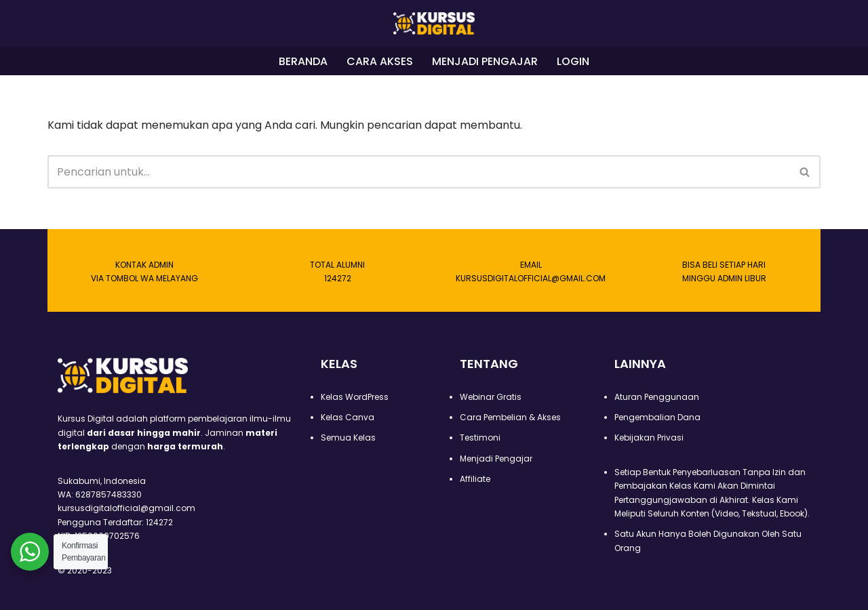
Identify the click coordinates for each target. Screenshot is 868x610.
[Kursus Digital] (434, 23)
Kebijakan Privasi (649, 438)
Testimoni (480, 438)
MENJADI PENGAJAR (485, 61)
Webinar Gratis (491, 397)
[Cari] (419, 172)
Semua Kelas (348, 438)
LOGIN (573, 61)
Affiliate (475, 479)
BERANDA (303, 61)
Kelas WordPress (355, 397)
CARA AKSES (380, 61)
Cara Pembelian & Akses (510, 417)
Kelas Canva (348, 417)
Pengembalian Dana (657, 417)
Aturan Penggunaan (657, 397)
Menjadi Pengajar (496, 459)
